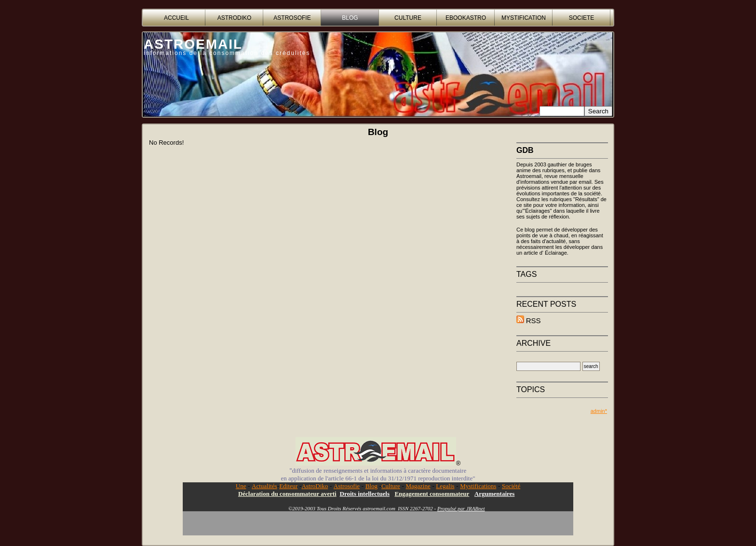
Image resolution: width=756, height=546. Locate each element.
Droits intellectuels (365, 494)
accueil (176, 18)
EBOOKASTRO (466, 18)
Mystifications (478, 486)
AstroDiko (315, 486)
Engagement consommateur (432, 494)
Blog (371, 486)
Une (241, 486)
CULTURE (408, 18)
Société (511, 486)
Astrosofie (347, 486)
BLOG (350, 18)
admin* (599, 411)
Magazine (418, 486)
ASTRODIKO (235, 18)
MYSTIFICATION (524, 18)
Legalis (445, 486)
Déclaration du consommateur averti (287, 494)
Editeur (288, 486)
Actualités (264, 486)
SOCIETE (582, 18)
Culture (391, 486)
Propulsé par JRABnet (461, 508)
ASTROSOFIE (292, 18)
